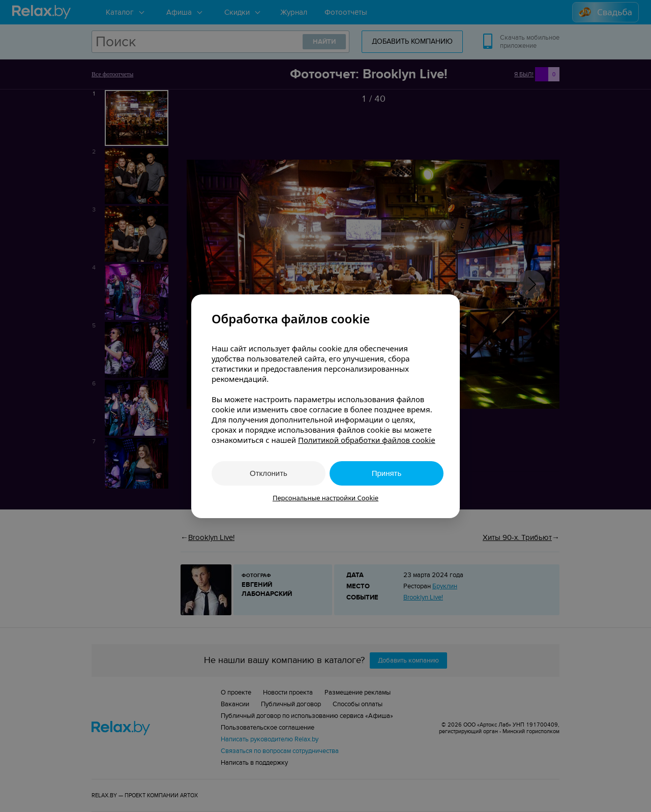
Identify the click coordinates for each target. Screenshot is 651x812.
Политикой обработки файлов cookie (367, 440)
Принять (387, 473)
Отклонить (269, 473)
